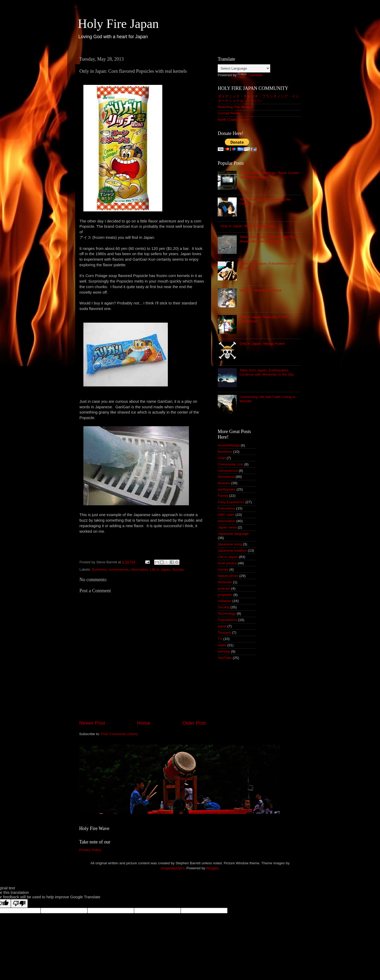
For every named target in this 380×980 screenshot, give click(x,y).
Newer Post (92, 723)
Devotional (226, 477)
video (222, 645)
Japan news (227, 527)
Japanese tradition (232, 550)
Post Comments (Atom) (120, 734)
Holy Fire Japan (118, 24)
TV (220, 639)
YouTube (225, 658)
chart (222, 458)
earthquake (227, 489)
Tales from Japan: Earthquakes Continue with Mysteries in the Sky (267, 372)
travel (222, 626)
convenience (118, 569)
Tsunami (224, 632)
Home (144, 723)
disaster (224, 483)
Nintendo (225, 582)
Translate (250, 75)
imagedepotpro (173, 868)
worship (224, 651)
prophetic (225, 595)
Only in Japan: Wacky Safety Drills (248, 226)
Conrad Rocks (229, 113)
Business (99, 569)
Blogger (212, 868)
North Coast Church (233, 120)
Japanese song (230, 544)
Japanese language (233, 534)
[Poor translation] (19, 903)
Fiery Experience (231, 502)
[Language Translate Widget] (244, 68)
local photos (227, 563)
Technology (227, 613)
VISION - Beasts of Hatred (260, 290)
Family (223, 496)
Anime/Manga (229, 445)
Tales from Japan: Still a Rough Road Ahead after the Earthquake (269, 239)
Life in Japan (160, 569)
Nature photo (228, 576)
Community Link (231, 464)
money (223, 569)
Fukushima (226, 508)
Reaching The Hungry (235, 107)
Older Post (194, 723)
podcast (224, 588)
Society (178, 569)
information (139, 569)
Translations (227, 620)
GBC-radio (226, 515)
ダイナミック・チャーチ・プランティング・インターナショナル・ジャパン (258, 98)
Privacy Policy (90, 850)
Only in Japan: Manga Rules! (262, 344)
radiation (225, 601)
